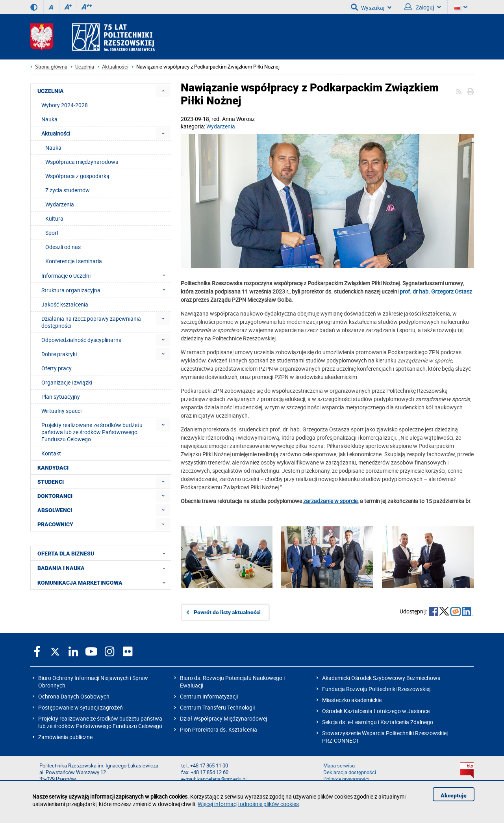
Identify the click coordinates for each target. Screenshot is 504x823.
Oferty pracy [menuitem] (57, 368)
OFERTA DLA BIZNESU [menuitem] (104, 553)
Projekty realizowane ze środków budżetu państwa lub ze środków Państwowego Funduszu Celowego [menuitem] (92, 432)
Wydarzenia (221, 126)
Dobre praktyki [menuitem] (59, 354)
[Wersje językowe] (461, 7)
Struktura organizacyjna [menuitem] (106, 290)
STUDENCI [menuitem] (51, 482)
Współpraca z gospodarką (77, 176)
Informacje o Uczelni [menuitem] (106, 275)
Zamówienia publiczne (65, 737)
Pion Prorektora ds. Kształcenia (219, 729)
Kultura (54, 218)
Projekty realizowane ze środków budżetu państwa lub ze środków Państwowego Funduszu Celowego (100, 722)
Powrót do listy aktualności (227, 612)
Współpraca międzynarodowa (82, 162)
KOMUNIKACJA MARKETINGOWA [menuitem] (104, 582)
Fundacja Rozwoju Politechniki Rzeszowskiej (376, 689)
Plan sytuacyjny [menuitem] (61, 397)
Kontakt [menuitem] (51, 453)
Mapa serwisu (339, 766)
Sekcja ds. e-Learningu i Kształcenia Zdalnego (378, 722)
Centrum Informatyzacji (209, 696)
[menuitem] (163, 91)
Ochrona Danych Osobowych (74, 696)
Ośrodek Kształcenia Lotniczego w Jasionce (376, 711)
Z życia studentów (68, 190)
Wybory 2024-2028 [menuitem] (65, 105)
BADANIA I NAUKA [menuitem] (104, 568)
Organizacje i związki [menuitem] (67, 382)
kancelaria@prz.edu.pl (222, 779)
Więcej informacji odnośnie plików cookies (248, 804)
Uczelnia (85, 67)
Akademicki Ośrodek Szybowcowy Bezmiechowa (381, 678)
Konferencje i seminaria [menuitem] (74, 261)
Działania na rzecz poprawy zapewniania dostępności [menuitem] (91, 322)
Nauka (53, 148)
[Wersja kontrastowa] (34, 7)
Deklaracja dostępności (350, 772)
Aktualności (115, 67)
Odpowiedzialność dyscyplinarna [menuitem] (82, 340)
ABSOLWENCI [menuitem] (55, 510)
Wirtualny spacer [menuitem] (62, 411)
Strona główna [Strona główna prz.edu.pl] (51, 67)
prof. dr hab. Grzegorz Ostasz (436, 291)
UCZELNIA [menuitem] (51, 91)
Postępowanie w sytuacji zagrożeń (81, 707)
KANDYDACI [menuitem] (53, 468)
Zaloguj (423, 7)
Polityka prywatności (346, 779)
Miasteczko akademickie (352, 700)
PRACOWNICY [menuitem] (55, 524)
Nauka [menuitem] (49, 119)
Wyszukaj (371, 7)
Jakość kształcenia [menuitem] (65, 304)
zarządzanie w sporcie (330, 501)
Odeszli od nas (63, 247)
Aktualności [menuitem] (56, 133)
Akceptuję (454, 795)
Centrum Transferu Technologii (217, 707)
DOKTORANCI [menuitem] (55, 496)
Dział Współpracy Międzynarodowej (223, 718)
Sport (52, 233)
